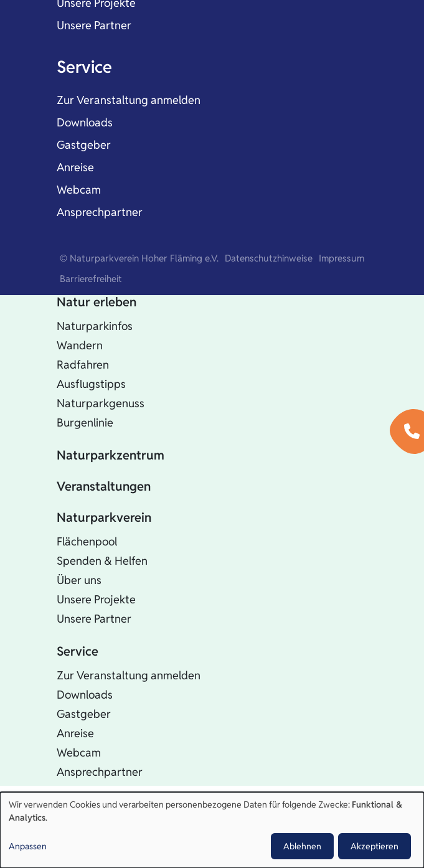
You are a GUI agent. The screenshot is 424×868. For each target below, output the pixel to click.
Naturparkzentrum (111, 455)
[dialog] (212, 830)
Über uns (79, 580)
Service (84, 67)
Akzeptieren (375, 846)
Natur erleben (97, 302)
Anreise (75, 167)
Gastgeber (84, 145)
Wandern (80, 345)
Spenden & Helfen (102, 561)
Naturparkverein (104, 517)
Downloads (85, 122)
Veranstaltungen (104, 486)
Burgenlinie (85, 422)
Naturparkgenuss (101, 403)
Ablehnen (302, 846)
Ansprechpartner (100, 212)
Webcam (79, 190)
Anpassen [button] (28, 846)
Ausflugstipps (91, 384)
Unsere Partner (94, 25)
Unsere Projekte (96, 599)
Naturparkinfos (95, 326)
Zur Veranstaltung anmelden (129, 100)
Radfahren (83, 365)
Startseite (85, 271)
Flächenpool (87, 541)
